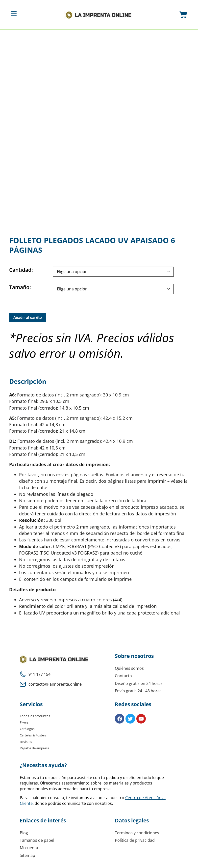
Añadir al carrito (28, 320)
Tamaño (19, 289)
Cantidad (20, 272)
